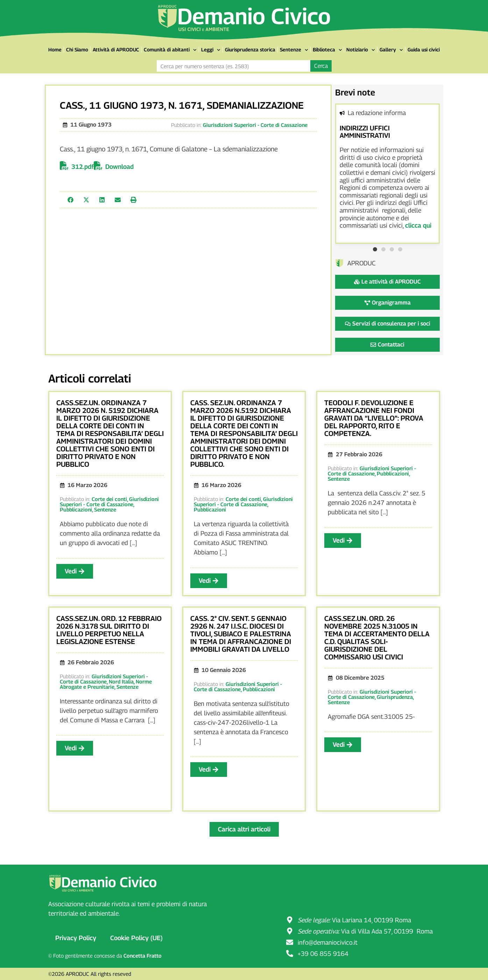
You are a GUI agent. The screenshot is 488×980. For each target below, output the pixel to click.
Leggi (211, 50)
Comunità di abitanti (170, 50)
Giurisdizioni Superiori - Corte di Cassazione (255, 125)
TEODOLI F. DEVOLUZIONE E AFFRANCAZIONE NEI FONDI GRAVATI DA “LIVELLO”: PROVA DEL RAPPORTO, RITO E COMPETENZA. (374, 418)
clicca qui (418, 225)
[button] (70, 200)
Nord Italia (121, 681)
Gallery (391, 50)
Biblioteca (327, 50)
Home (55, 49)
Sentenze (294, 50)
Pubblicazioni (76, 509)
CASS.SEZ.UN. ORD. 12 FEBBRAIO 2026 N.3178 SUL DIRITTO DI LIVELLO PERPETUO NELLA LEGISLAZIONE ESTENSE (109, 630)
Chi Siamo (77, 49)
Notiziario (361, 50)
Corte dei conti (109, 499)
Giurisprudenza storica (250, 49)
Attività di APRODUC (116, 49)
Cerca (321, 66)
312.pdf (83, 167)
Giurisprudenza (395, 697)
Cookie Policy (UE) (136, 938)
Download (119, 167)
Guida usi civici (424, 49)
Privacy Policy (76, 938)
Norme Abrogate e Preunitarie (106, 684)
